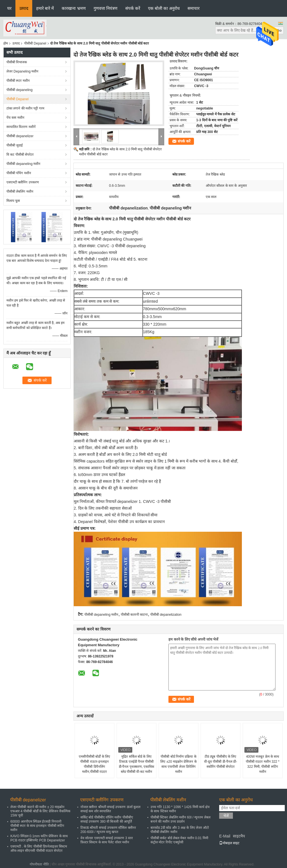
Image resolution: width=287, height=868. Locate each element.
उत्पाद (24, 8)
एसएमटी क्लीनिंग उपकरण (23, 182)
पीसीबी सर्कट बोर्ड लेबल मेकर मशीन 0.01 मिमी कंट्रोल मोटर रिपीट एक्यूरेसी (179, 840)
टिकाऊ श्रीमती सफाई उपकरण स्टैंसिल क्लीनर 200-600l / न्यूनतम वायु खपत (108, 830)
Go (279, 30)
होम (6, 43)
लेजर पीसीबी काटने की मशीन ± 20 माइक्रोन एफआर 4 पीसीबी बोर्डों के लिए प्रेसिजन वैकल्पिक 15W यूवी (40, 811)
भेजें (226, 816)
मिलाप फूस (13, 201)
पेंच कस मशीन (15, 118)
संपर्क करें (133, 8)
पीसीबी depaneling (19, 90)
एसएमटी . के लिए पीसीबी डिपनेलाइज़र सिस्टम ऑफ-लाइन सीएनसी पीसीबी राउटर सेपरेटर (39, 849)
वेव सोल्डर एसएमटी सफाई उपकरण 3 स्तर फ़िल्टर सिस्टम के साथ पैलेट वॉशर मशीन (107, 840)
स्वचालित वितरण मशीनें (21, 127)
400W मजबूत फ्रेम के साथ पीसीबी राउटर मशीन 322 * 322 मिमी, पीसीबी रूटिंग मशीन (263, 764)
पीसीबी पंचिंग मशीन (19, 173)
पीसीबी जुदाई (15, 145)
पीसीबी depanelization (166, 615)
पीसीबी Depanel (35, 43)
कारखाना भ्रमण (74, 8)
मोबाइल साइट (229, 843)
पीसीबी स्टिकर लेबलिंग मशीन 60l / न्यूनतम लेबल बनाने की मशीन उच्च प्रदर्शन (180, 819)
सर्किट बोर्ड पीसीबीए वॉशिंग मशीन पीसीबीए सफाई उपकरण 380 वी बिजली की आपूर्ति (107, 819)
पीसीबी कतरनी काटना (134, 615)
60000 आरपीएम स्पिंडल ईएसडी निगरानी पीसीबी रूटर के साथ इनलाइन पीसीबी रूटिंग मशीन (37, 826)
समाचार (194, 8)
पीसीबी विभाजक (17, 62)
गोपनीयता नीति (39, 864)
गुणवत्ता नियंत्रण (106, 8)
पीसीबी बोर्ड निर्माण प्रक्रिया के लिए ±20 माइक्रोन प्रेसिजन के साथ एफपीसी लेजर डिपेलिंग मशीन (178, 764)
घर (9, 8)
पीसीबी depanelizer (20, 136)
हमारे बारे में (45, 8)
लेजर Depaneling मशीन (22, 71)
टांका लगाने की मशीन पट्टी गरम (25, 108)
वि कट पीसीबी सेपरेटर (20, 155)
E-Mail (225, 836)
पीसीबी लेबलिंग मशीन (20, 192)
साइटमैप (239, 836)
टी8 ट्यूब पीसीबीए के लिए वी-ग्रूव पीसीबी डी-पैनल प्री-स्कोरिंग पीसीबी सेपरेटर (221, 762)
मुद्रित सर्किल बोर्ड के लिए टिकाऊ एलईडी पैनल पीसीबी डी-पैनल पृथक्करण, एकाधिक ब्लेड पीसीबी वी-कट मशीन (137, 764)
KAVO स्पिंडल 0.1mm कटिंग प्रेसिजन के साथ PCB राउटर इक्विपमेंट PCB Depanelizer (39, 838)
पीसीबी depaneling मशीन (23, 164)
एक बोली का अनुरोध (164, 8)
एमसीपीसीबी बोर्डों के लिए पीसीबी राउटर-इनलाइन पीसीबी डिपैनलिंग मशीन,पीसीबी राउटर (94, 764)
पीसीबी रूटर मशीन (18, 81)
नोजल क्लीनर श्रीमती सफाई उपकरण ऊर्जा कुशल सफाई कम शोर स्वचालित (110, 809)
